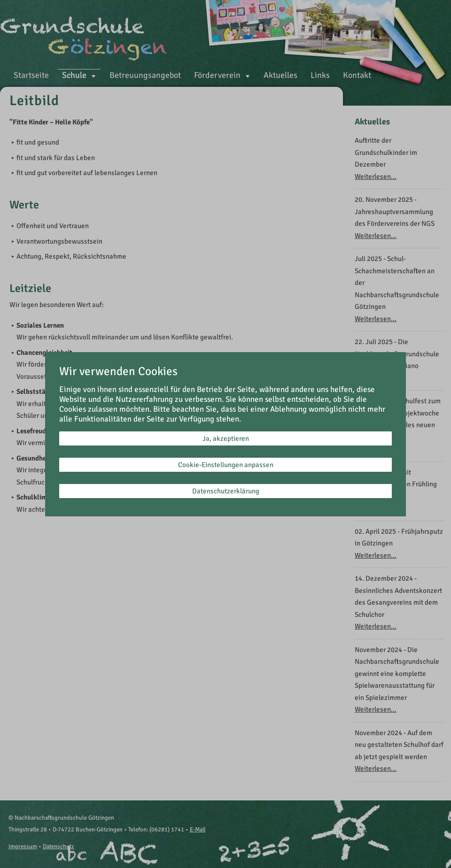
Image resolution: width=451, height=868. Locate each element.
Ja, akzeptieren (226, 438)
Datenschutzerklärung (226, 491)
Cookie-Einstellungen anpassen (226, 465)
